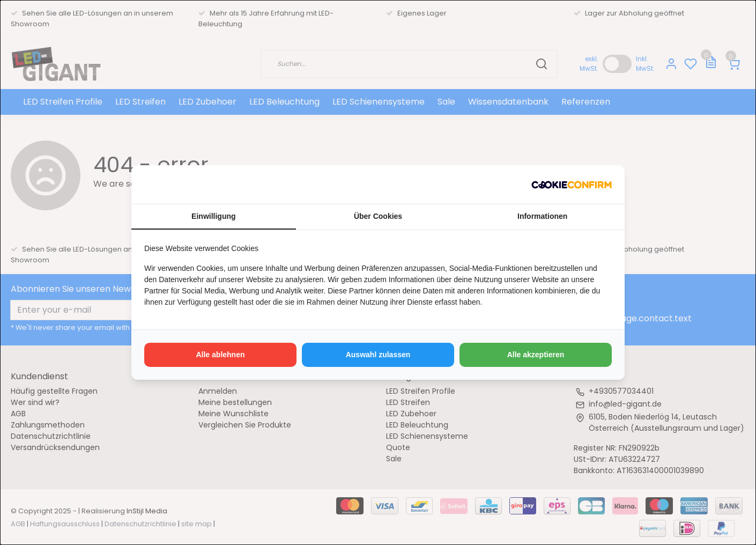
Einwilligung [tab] (213, 216)
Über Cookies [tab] (378, 216)
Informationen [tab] (542, 216)
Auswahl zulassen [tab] (378, 355)
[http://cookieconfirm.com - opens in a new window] (572, 185)
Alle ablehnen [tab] (220, 355)
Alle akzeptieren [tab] (536, 355)
